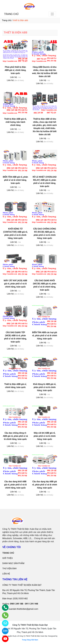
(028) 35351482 (20, 599)
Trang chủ (7, 20)
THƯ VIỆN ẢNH (9, 569)
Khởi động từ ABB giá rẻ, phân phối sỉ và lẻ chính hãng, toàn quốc (45, 387)
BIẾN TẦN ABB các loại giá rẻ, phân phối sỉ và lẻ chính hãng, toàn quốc (45, 336)
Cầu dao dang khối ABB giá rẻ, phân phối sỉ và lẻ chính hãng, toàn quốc (15, 485)
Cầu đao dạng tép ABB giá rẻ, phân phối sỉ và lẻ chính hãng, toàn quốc (45, 485)
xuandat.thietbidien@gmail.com (23, 609)
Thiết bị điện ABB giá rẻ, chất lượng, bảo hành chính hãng (15, 122)
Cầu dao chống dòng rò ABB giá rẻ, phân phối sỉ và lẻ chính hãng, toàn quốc (15, 436)
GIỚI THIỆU (8, 558)
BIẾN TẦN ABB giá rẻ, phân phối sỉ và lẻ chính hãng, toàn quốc (15, 180)
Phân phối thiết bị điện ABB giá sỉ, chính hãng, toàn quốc (15, 70)
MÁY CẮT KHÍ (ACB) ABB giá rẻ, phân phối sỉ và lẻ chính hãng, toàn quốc (15, 284)
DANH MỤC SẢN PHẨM (13, 563)
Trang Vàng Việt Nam (30, 640)
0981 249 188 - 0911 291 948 (24, 604)
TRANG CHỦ (11, 14)
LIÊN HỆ (6, 574)
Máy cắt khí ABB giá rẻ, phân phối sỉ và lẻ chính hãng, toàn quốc (45, 436)
